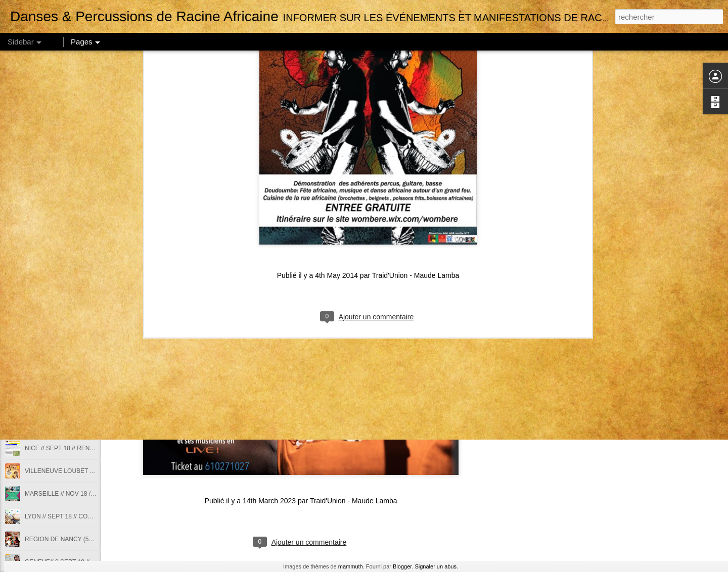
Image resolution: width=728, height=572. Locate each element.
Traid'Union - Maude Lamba (416, 122)
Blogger (402, 566)
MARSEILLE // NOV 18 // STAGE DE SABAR (86, 494)
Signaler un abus (436, 566)
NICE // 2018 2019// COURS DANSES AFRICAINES (95, 425)
